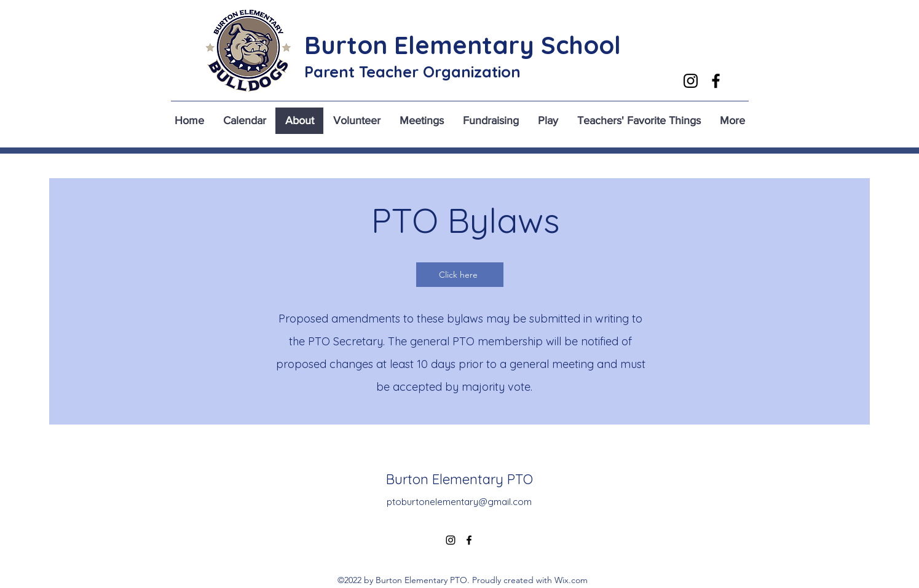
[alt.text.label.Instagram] (691, 81)
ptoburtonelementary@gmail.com (459, 502)
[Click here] (460, 275)
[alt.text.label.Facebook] (716, 81)
